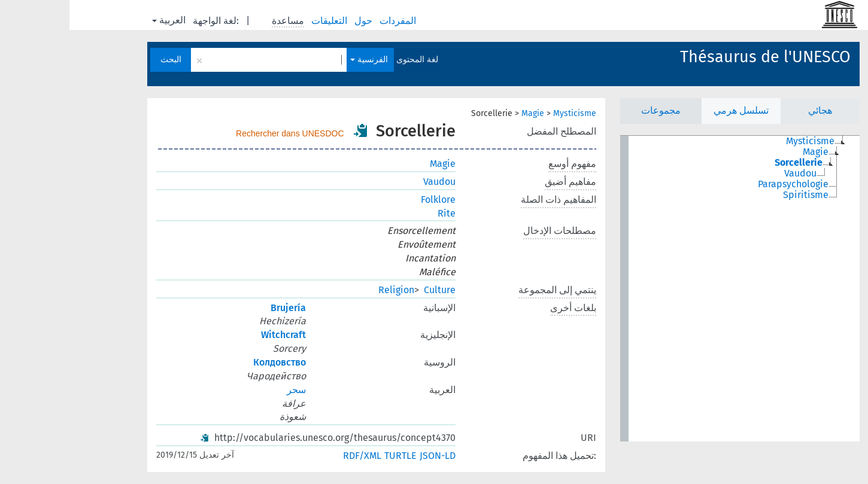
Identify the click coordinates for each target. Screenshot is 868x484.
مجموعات (591, 110)
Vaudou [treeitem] (731, 173)
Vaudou (370, 182)
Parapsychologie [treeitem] (724, 184)
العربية (99, 20)
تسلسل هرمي (672, 110)
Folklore (369, 200)
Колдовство (210, 362)
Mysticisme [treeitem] (741, 141)
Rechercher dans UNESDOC (221, 133)
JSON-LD (368, 456)
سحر (227, 390)
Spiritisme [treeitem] (736, 195)
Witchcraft (214, 335)
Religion (327, 290)
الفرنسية (300, 60)
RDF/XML (293, 456)
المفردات (330, 21)
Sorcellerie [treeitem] (729, 163)
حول (295, 21)
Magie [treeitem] (746, 152)
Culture (370, 290)
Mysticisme (505, 113)
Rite (377, 213)
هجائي (751, 110)
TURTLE (331, 456)
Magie (463, 113)
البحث (101, 60)
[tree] (670, 289)
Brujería (219, 308)
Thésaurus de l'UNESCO (696, 57)
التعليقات (261, 21)
